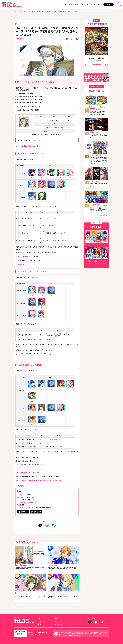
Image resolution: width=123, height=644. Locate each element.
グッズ (93, 4)
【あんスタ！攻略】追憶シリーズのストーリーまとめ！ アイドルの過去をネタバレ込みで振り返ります (99, 216)
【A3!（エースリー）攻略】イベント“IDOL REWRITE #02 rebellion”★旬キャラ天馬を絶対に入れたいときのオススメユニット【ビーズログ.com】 (63, 570)
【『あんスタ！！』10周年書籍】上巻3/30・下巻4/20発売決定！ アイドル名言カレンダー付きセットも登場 (98, 114)
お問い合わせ (32, 633)
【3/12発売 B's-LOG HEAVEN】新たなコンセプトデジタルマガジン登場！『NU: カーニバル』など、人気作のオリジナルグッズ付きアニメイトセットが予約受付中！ (99, 164)
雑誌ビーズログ (74, 4)
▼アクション (40, 141)
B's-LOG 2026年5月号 (96, 58)
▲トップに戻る (20, 264)
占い (99, 4)
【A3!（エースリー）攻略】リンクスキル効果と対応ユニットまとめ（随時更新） (99, 138)
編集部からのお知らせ (61, 624)
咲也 (32, 412)
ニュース (63, 4)
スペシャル (21, 11)
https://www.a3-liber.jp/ (31, 503)
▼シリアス (48, 141)
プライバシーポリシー (44, 633)
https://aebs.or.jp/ (78, 635)
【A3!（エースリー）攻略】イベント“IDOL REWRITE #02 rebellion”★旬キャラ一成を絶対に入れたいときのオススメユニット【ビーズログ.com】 (63, 600)
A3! (27, 11)
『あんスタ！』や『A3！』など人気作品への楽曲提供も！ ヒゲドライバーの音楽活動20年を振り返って (31, 570)
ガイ (32, 400)
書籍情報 (85, 4)
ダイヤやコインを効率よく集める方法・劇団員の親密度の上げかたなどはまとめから (43, 480)
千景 (42, 412)
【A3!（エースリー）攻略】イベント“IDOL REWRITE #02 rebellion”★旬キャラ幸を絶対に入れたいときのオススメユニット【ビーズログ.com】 (31, 600)
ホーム (15, 11)
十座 (42, 189)
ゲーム (22, 24)
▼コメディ (32, 141)
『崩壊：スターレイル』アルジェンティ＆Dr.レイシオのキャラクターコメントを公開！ (99, 190)
